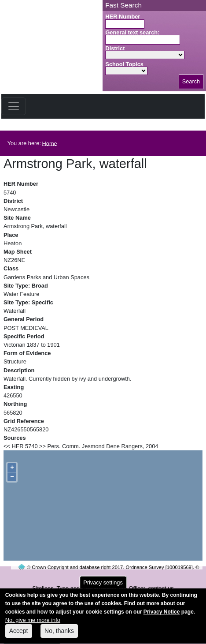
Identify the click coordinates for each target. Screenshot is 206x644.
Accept (19, 635)
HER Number (123, 17)
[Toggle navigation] (14, 106)
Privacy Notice (162, 616)
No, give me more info (33, 624)
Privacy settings (103, 586)
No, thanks (59, 635)
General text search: (132, 32)
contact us (161, 588)
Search (191, 81)
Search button (107, 80)
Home (50, 143)
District (115, 48)
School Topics (124, 64)
